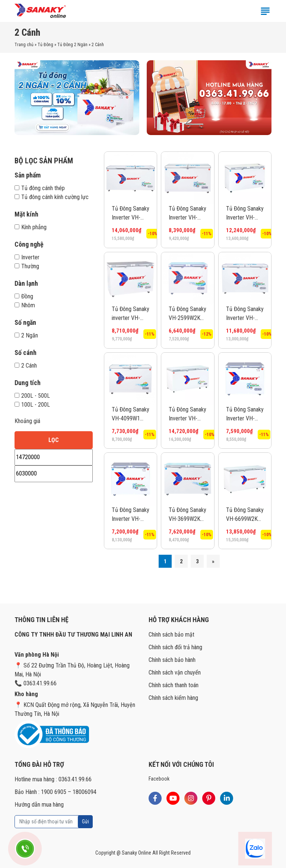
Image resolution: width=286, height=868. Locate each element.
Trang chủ (24, 45)
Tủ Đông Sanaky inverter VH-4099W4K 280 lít (131, 314)
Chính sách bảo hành (172, 660)
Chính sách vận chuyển (175, 672)
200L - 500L (32, 396)
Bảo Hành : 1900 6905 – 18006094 (55, 792)
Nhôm (25, 305)
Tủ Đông (45, 45)
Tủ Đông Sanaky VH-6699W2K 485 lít (245, 515)
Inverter (27, 257)
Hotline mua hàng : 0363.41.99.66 (53, 779)
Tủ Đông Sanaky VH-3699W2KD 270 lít (188, 515)
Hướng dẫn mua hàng (39, 805)
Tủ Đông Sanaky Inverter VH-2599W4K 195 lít (131, 515)
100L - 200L (32, 405)
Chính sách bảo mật (171, 635)
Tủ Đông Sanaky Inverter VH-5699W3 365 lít (245, 314)
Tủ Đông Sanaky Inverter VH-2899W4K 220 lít (245, 414)
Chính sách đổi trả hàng (175, 647)
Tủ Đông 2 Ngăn (72, 45)
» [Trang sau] (213, 561)
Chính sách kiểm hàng (173, 698)
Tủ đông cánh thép (40, 188)
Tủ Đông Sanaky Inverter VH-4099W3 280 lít (188, 214)
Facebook (159, 779)
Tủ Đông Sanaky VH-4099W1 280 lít (131, 414)
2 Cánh (26, 366)
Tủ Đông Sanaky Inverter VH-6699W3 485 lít (131, 214)
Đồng (24, 296)
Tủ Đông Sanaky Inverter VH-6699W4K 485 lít (188, 414)
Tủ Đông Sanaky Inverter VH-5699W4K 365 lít (245, 214)
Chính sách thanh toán (174, 685)
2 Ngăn (26, 335)
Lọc (54, 440)
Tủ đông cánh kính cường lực (52, 197)
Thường (27, 266)
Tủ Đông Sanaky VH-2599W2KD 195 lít (188, 314)
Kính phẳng (31, 227)
